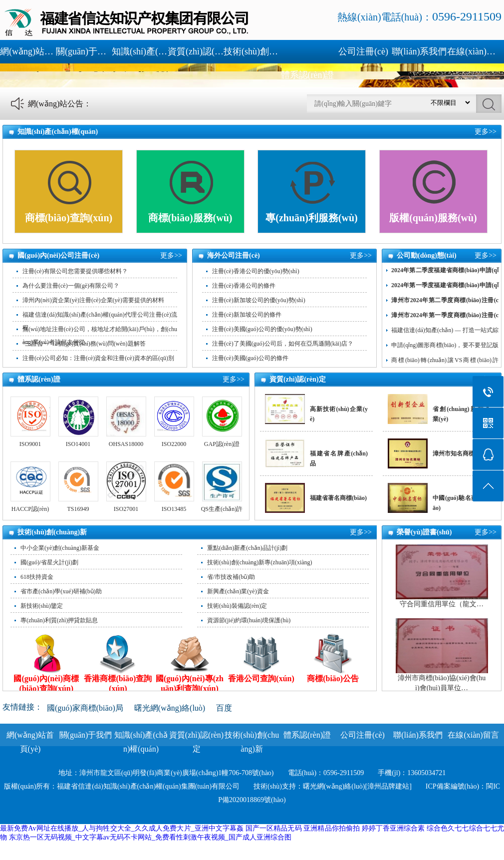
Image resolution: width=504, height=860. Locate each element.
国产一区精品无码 (274, 828)
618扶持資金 (37, 577)
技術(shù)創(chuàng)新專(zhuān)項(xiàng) (260, 562)
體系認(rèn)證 (308, 75)
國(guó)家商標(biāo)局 (85, 708)
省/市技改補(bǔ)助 (231, 577)
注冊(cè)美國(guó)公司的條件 (250, 358)
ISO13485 (174, 509)
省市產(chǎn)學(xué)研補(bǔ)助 (61, 591)
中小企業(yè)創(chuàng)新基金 (60, 548)
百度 (224, 708)
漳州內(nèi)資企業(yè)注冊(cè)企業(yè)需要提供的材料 (93, 300)
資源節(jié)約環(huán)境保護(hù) (249, 620)
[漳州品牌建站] (388, 786)
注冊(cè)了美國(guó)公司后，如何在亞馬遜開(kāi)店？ (283, 344)
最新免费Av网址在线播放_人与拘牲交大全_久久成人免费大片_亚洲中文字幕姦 (122, 828)
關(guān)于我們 (84, 51)
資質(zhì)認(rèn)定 (196, 51)
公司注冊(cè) (363, 51)
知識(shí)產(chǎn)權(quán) (140, 51)
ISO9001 (30, 444)
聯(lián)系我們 (419, 51)
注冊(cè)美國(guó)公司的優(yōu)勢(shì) (262, 329)
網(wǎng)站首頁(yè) (28, 51)
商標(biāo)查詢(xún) (69, 218)
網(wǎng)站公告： (60, 104)
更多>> (486, 132)
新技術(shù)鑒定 (42, 606)
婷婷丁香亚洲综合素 (393, 828)
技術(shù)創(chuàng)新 (252, 51)
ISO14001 (78, 444)
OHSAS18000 (126, 444)
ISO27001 (126, 509)
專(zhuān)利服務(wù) (311, 218)
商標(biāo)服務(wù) (190, 218)
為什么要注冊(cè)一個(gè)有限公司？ (71, 286)
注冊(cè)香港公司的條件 (244, 286)
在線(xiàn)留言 (475, 51)
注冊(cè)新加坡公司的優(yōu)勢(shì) (259, 300)
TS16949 (78, 509)
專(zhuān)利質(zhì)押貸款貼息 (59, 620)
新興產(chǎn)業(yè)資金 (238, 591)
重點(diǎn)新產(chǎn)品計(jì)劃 (247, 548)
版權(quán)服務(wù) (433, 218)
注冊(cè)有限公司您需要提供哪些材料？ (75, 271)
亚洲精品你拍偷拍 (332, 828)
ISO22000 (174, 444)
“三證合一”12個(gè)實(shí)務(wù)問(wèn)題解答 (84, 344)
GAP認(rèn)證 (222, 444)
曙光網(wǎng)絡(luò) (170, 708)
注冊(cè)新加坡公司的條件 (247, 315)
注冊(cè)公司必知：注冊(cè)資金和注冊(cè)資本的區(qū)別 (98, 358)
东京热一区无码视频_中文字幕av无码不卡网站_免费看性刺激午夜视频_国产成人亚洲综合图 (150, 837)
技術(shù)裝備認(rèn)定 (237, 606)
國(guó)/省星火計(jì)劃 (49, 562)
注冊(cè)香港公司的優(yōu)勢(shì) (256, 271)
